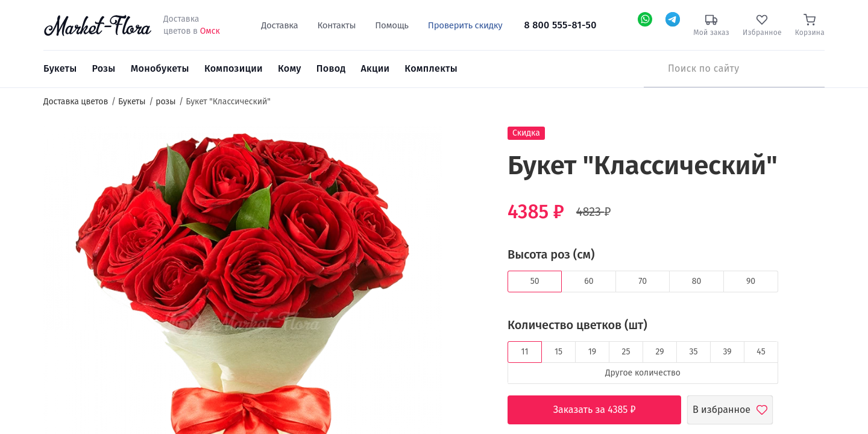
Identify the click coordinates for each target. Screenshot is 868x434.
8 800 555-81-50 (561, 25)
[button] (464, 148)
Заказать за (604, 410)
